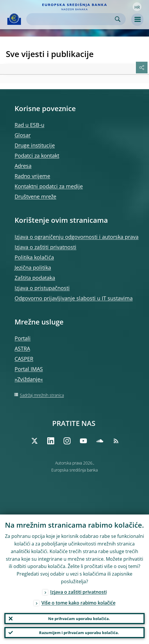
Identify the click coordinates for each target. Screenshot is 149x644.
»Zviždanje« (29, 379)
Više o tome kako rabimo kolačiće (78, 603)
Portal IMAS (29, 369)
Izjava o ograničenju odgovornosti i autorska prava (77, 237)
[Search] (71, 19)
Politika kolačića (34, 257)
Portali (23, 338)
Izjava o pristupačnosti (42, 288)
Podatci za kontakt (37, 156)
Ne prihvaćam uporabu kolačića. (79, 619)
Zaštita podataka (35, 278)
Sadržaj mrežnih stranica (42, 395)
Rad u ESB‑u (29, 125)
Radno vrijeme (32, 176)
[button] (137, 7)
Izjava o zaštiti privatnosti (45, 247)
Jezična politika (33, 267)
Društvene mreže (35, 196)
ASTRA (22, 348)
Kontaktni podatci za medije (49, 186)
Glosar (23, 135)
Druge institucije (35, 145)
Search (118, 19)
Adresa (23, 166)
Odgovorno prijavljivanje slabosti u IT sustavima (74, 298)
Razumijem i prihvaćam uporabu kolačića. (79, 633)
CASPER (24, 359)
